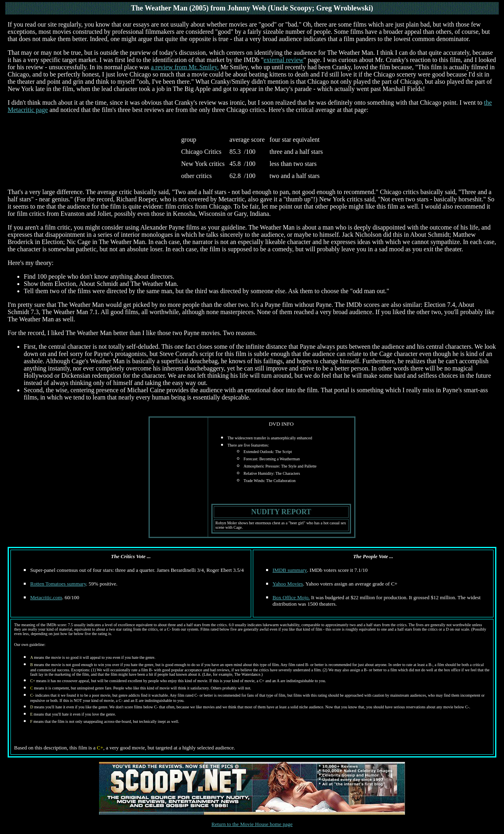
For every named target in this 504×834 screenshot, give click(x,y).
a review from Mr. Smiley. (185, 67)
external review (284, 60)
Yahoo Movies (288, 584)
